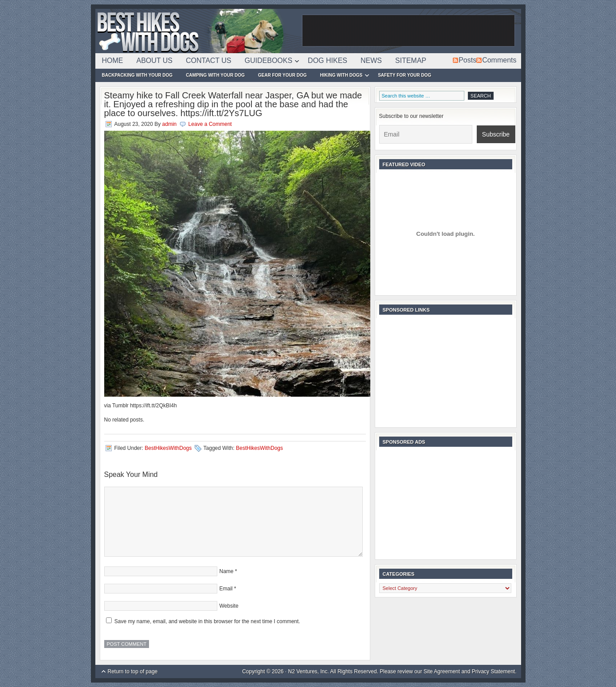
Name (227, 571)
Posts (467, 60)
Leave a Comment (210, 124)
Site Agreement (442, 671)
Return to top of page (133, 671)
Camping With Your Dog (215, 75)
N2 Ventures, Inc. (309, 671)
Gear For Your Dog (282, 75)
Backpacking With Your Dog (137, 75)
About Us (155, 61)
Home (113, 61)
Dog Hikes (328, 61)
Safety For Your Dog (404, 75)
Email (226, 589)
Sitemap (411, 61)
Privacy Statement (493, 671)
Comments (499, 60)
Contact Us (209, 61)
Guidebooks (269, 62)
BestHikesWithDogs (168, 448)
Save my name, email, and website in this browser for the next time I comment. (207, 621)
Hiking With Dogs (341, 76)
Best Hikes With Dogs (197, 31)
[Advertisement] (408, 31)
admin (170, 124)
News (371, 61)
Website (229, 606)
